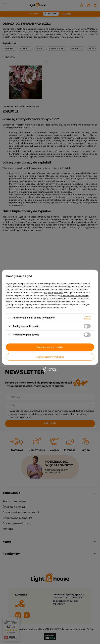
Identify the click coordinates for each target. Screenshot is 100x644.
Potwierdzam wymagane (50, 357)
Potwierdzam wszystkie (50, 347)
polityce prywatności (53, 293)
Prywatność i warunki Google (75, 296)
